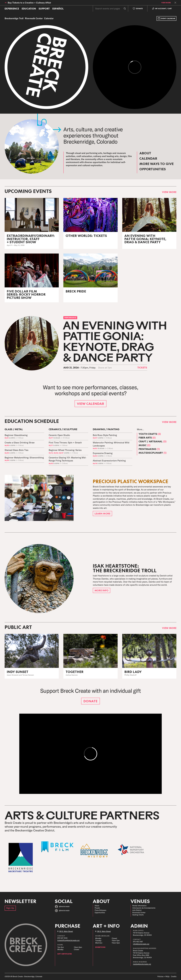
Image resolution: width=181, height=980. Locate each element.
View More (166, 3)
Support (44, 9)
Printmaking (149, 449)
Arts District (137, 910)
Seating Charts (138, 915)
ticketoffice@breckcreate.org (68, 940)
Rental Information (139, 906)
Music (145, 445)
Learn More (103, 513)
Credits (174, 977)
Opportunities (153, 169)
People (97, 908)
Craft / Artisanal (153, 441)
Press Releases (100, 910)
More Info (102, 590)
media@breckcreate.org (142, 964)
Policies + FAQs (163, 977)
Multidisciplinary (153, 453)
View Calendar (90, 404)
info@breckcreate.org (141, 944)
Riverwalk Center (139, 913)
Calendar (148, 158)
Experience (12, 9)
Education (29, 9)
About (145, 153)
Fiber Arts (147, 438)
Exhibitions (100, 947)
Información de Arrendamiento (144, 908)
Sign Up (10, 908)
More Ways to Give (157, 164)
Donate (90, 701)
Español (58, 9)
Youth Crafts (150, 434)
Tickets (142, 367)
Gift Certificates (65, 954)
